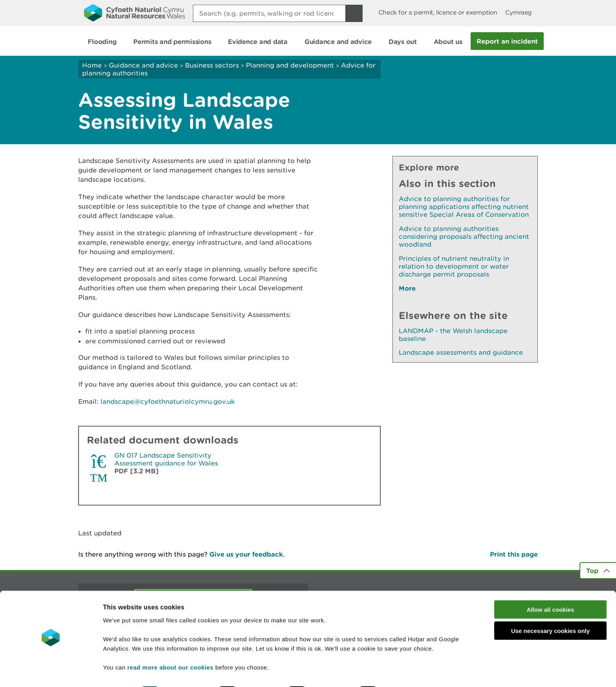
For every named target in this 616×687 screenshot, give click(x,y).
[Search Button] (354, 13)
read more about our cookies (170, 646)
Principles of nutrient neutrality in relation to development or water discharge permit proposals (454, 266)
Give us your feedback (246, 554)
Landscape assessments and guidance (461, 352)
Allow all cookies (551, 588)
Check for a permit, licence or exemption (438, 12)
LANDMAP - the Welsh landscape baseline (453, 335)
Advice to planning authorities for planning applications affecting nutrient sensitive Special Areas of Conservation (464, 207)
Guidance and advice (143, 65)
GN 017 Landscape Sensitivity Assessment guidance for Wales (166, 459)
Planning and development (290, 65)
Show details (416, 671)
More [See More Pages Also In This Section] (407, 288)
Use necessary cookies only (550, 610)
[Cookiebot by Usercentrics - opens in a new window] (51, 672)
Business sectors (212, 65)
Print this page (514, 554)
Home (92, 65)
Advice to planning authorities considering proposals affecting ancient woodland (464, 236)
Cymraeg (519, 12)
